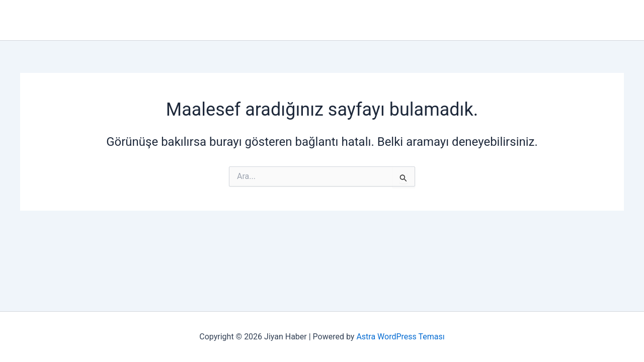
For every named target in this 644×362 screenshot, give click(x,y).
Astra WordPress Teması (400, 337)
